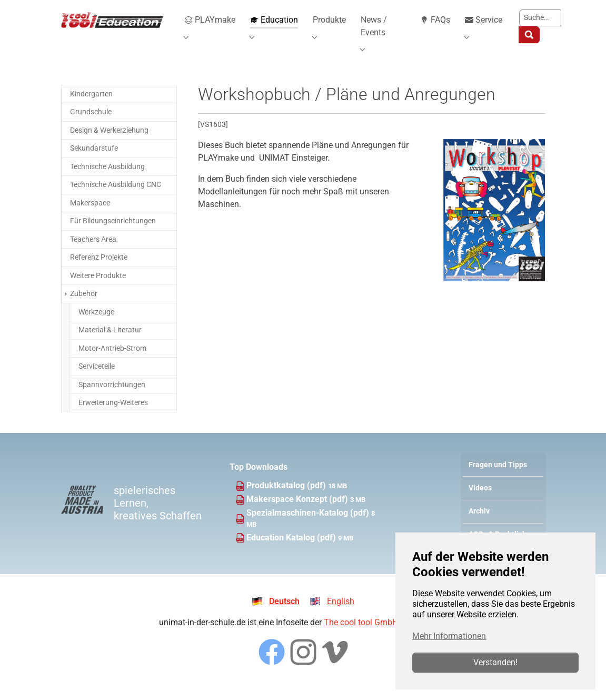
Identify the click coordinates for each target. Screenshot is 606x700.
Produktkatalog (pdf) (287, 499)
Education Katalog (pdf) (292, 550)
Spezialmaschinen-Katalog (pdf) (309, 525)
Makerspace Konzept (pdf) (298, 512)
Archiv (479, 524)
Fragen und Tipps (498, 477)
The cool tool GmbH (361, 635)
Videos (480, 501)
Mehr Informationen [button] (449, 636)
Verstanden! (495, 662)
